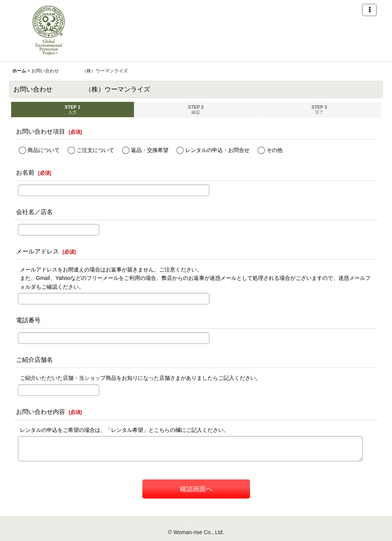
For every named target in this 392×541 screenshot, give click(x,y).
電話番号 (28, 320)
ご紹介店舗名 (34, 360)
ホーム (196, 523)
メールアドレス (38, 251)
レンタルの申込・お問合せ (217, 150)
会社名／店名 (34, 212)
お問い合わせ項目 (41, 131)
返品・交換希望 (150, 150)
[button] (369, 10)
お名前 (25, 172)
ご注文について (95, 150)
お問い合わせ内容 (41, 412)
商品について (44, 150)
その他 (274, 150)
